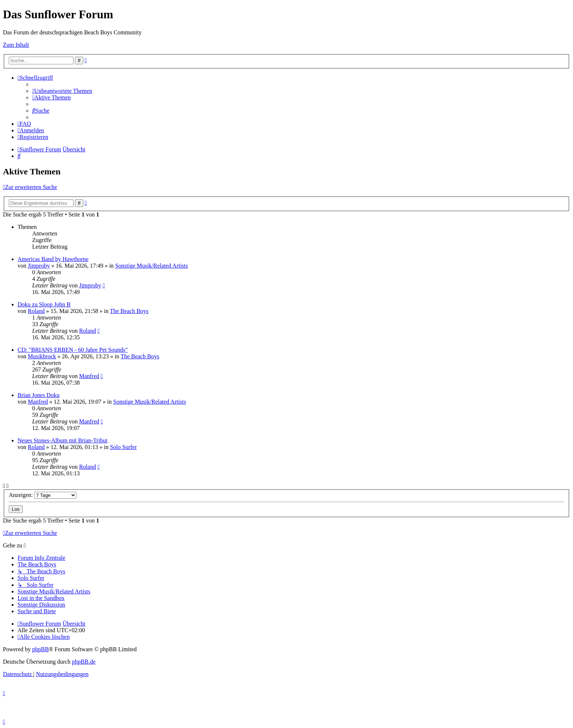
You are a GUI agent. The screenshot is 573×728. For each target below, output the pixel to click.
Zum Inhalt (16, 45)
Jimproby (39, 266)
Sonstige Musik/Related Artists (151, 266)
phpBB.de (84, 662)
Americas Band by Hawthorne (53, 259)
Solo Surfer (123, 447)
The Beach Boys (129, 311)
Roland (36, 311)
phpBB (40, 649)
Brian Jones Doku (39, 395)
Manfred (89, 376)
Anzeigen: (43, 495)
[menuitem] (62, 91)
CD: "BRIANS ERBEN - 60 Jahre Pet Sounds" (73, 350)
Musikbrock (42, 356)
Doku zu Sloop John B (44, 304)
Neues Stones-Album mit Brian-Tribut (62, 440)
